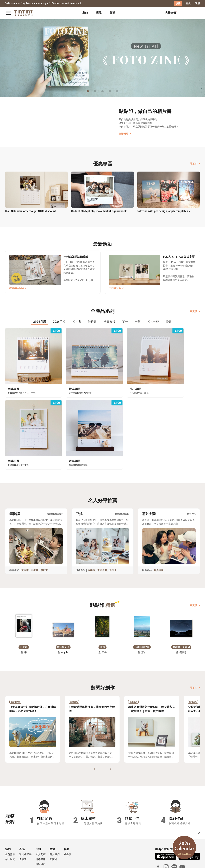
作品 (113, 12)
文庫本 (25, 548)
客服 (197, 3)
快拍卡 (113, 548)
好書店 (67, 832)
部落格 (53, 837)
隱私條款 (41, 842)
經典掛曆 (159, 548)
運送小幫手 (25, 832)
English (194, 863)
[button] (24, 603)
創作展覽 (10, 837)
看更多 (195, 164)
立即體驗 (125, 134)
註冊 (178, 3)
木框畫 (35, 548)
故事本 (91, 548)
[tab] (85, 13)
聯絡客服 (41, 837)
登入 (189, 3)
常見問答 (41, 832)
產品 (85, 12)
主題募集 (10, 832)
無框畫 (44, 548)
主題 (99, 12)
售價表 (23, 837)
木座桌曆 (102, 548)
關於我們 (55, 832)
